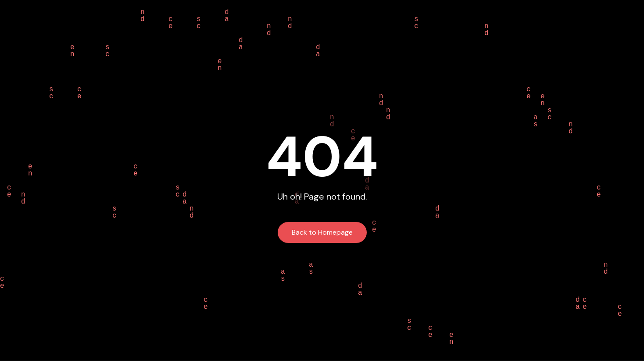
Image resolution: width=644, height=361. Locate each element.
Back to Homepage (322, 232)
